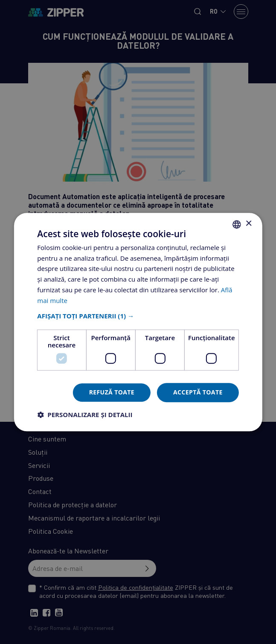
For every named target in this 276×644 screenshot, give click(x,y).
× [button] (248, 224)
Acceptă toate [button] (198, 393)
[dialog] (138, 322)
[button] (138, 316)
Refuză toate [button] (112, 393)
